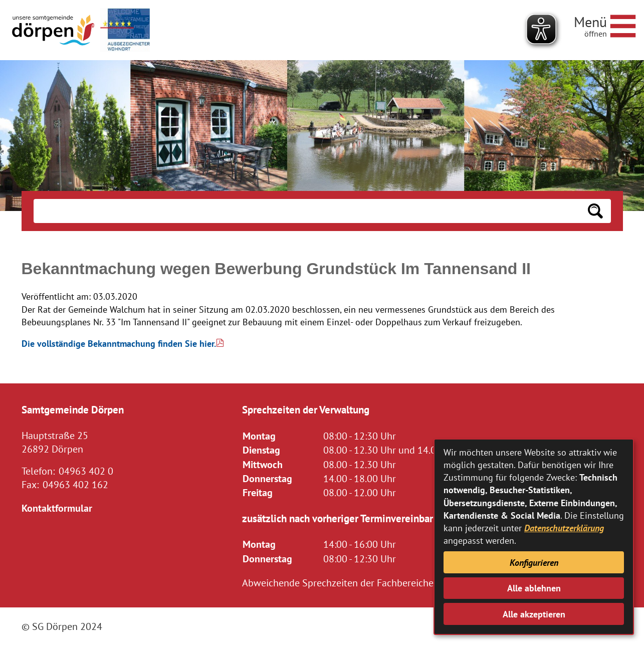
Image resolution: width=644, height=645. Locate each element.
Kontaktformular (57, 508)
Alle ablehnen (534, 588)
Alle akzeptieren (534, 614)
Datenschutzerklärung (564, 528)
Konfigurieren (534, 563)
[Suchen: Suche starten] (595, 211)
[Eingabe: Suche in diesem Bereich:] (307, 211)
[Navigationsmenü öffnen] (605, 25)
